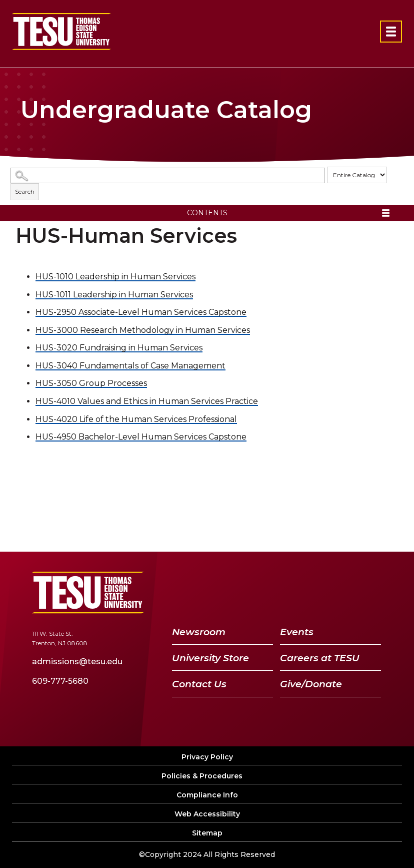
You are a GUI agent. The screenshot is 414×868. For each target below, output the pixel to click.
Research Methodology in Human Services (143, 330)
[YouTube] (319, 592)
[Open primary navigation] (391, 32)
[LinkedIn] (345, 592)
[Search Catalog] (168, 175)
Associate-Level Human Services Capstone (141, 312)
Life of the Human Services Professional (136, 419)
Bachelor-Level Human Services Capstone (141, 437)
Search (25, 191)
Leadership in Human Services (115, 277)
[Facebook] (270, 592)
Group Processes (91, 383)
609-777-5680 (60, 681)
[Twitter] (292, 592)
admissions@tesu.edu (77, 662)
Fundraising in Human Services (119, 348)
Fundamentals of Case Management (130, 366)
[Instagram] (370, 592)
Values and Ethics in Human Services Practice (147, 401)
